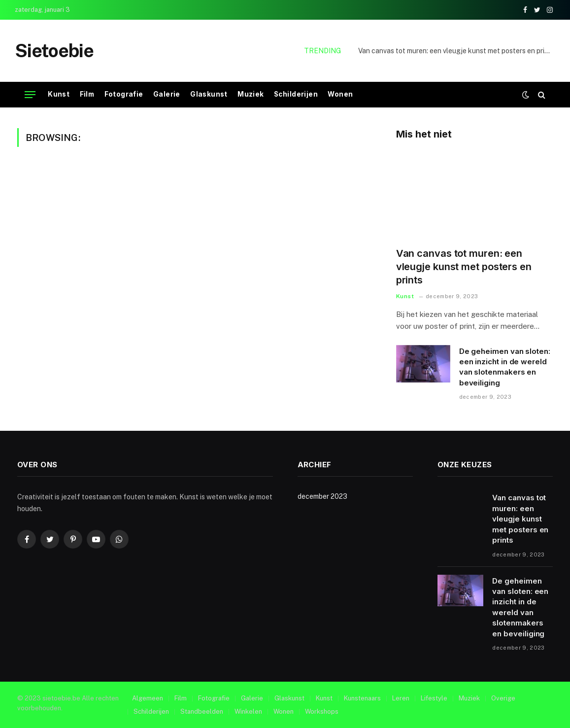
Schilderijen (296, 94)
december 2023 (322, 496)
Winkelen (248, 711)
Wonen (340, 94)
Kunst (59, 94)
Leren (401, 698)
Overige (503, 698)
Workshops (322, 711)
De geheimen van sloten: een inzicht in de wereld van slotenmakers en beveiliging (505, 367)
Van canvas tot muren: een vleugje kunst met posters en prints (456, 51)
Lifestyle (434, 698)
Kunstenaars (362, 698)
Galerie (167, 94)
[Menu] (30, 95)
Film (87, 94)
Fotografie (124, 94)
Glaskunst (209, 94)
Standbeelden (202, 711)
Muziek (251, 94)
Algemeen (148, 698)
